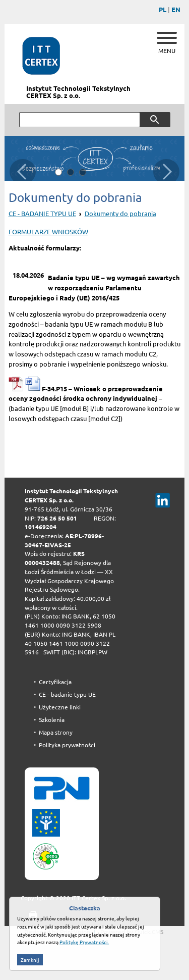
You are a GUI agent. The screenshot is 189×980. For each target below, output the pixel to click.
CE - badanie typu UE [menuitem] (67, 694)
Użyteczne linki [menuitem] (60, 707)
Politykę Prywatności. (84, 961)
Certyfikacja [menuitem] (55, 682)
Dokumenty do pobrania (120, 214)
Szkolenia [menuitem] (52, 720)
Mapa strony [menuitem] (56, 732)
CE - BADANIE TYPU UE (42, 214)
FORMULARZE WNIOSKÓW (48, 232)
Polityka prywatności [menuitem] (67, 745)
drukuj (29, 916)
